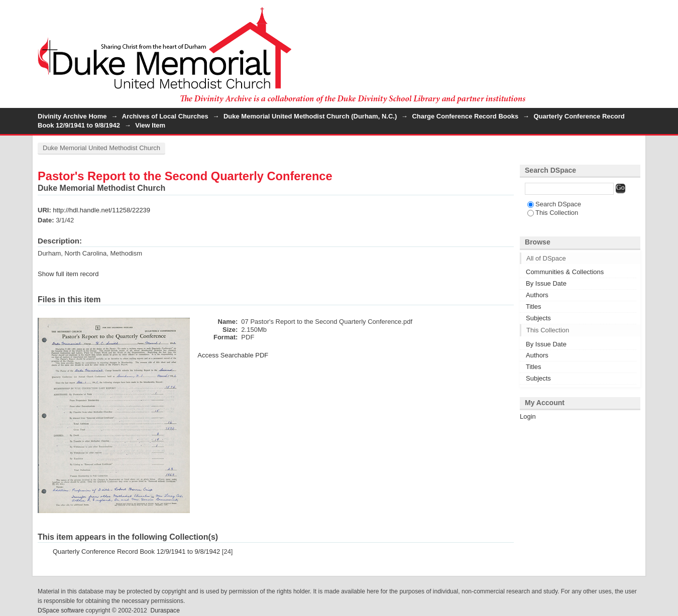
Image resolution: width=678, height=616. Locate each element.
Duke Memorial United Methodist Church (101, 148)
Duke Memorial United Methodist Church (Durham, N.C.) (310, 116)
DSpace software (61, 610)
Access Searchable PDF (233, 355)
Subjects (538, 318)
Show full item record (68, 274)
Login (632, 12)
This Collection (553, 213)
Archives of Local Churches (165, 116)
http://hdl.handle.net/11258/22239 (101, 210)
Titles (534, 306)
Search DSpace (554, 204)
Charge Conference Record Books (465, 116)
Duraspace (165, 610)
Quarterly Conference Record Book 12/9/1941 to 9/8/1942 (136, 551)
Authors (537, 295)
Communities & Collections (565, 272)
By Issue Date (546, 283)
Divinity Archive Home (72, 116)
